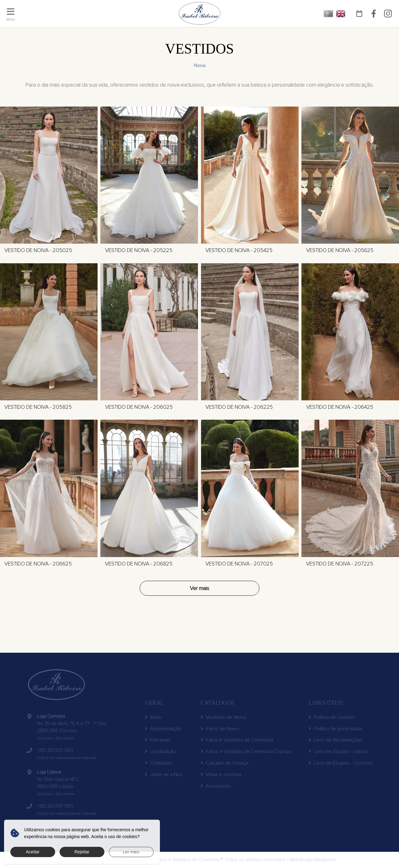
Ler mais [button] (131, 852)
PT (328, 14)
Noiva (200, 66)
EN (341, 14)
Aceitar (33, 852)
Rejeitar (82, 852)
